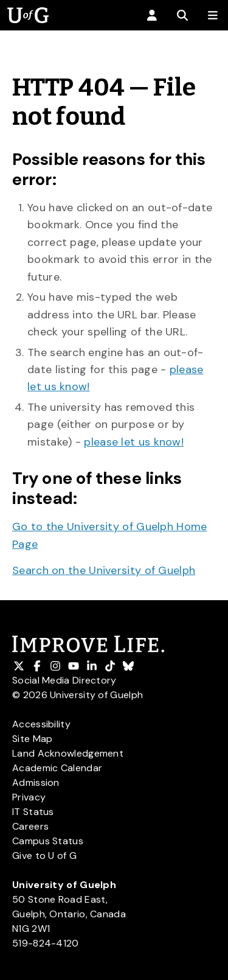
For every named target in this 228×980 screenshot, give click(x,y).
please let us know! (134, 442)
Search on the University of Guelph (104, 570)
